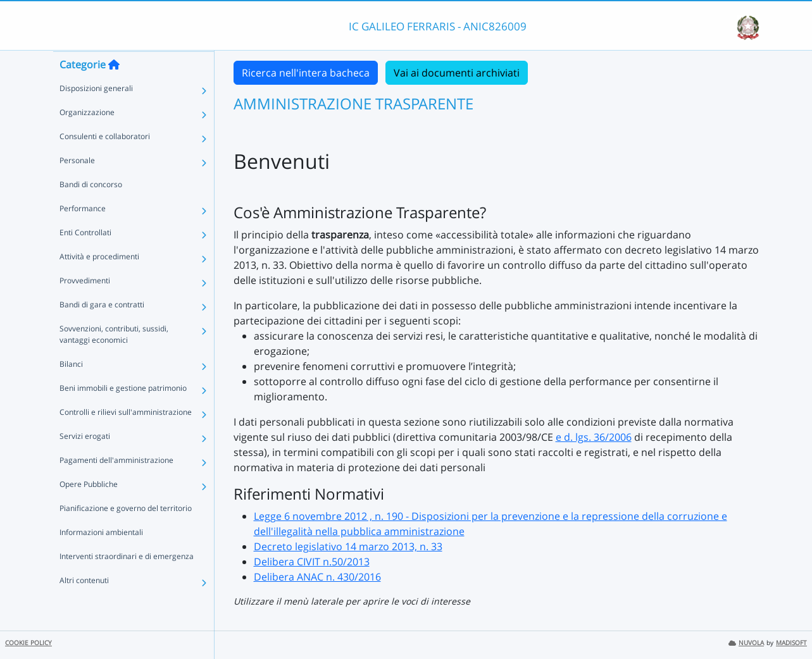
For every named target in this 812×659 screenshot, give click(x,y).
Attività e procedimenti (99, 281)
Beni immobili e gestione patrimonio (123, 413)
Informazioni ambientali (101, 557)
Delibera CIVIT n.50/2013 (312, 562)
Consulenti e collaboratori (105, 161)
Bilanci (71, 389)
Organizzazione (87, 137)
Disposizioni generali (96, 113)
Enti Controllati (85, 257)
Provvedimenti (85, 305)
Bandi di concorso (91, 209)
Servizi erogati (85, 461)
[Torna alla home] (114, 89)
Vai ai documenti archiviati (457, 73)
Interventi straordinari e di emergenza (127, 581)
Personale (77, 185)
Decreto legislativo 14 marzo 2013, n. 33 (348, 546)
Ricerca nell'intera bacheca (306, 73)
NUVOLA (746, 643)
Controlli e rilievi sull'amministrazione (126, 437)
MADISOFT (791, 643)
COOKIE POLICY (28, 643)
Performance (83, 233)
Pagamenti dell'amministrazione (116, 485)
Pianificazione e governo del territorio (126, 533)
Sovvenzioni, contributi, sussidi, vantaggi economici (114, 359)
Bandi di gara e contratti (102, 329)
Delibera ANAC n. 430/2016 (317, 577)
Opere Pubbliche (89, 509)
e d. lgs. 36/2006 (594, 437)
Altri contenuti (84, 605)
